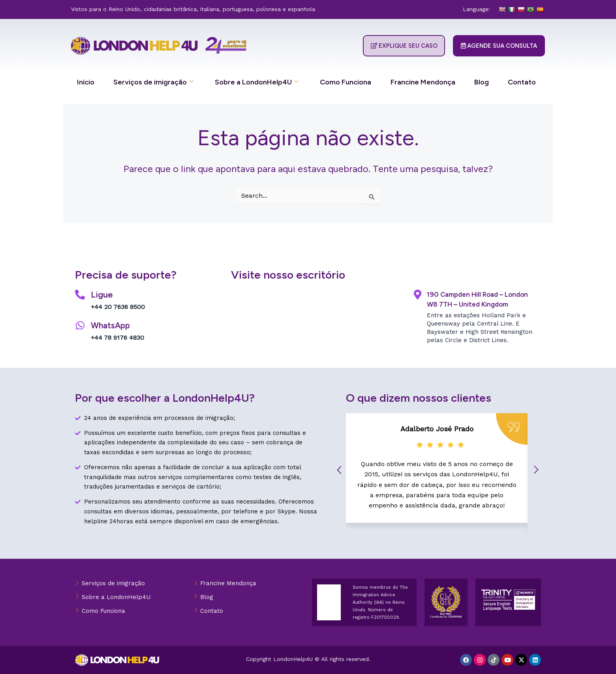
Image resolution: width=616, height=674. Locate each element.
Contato (522, 82)
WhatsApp (112, 325)
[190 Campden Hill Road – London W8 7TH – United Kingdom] (418, 295)
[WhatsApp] (80, 325)
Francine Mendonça (423, 82)
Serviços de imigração (153, 82)
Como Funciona (346, 82)
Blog (482, 82)
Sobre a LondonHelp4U (257, 82)
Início (86, 82)
